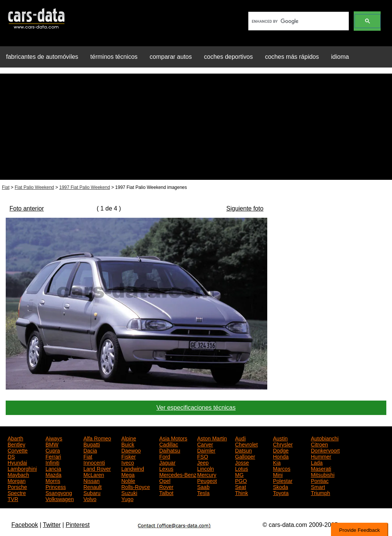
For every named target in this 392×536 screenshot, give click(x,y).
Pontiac (320, 480)
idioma (340, 57)
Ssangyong (59, 492)
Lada (317, 462)
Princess (56, 486)
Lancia (53, 468)
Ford (165, 456)
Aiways (54, 438)
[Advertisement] (196, 127)
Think (241, 492)
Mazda (53, 474)
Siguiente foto (245, 208)
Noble (128, 480)
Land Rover (97, 468)
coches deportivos (228, 57)
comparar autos (171, 57)
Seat (241, 486)
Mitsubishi (323, 474)
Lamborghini (22, 468)
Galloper (245, 456)
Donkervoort (325, 450)
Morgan (16, 480)
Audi (240, 438)
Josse (242, 462)
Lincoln (205, 468)
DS (11, 456)
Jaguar (167, 462)
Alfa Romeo (97, 438)
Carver (205, 444)
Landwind (133, 468)
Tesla (203, 492)
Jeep (203, 462)
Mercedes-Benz (178, 474)
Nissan (92, 480)
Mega (128, 474)
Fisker (129, 456)
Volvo (90, 498)
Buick (128, 444)
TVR (13, 498)
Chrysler (283, 444)
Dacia (90, 450)
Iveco (128, 462)
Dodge (281, 450)
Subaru (92, 492)
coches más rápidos (292, 57)
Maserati (321, 468)
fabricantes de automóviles (42, 57)
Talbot (166, 492)
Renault (93, 486)
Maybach (18, 474)
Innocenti (94, 462)
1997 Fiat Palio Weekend (85, 187)
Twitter (52, 525)
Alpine (129, 438)
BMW (52, 444)
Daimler (206, 450)
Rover (166, 486)
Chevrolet (246, 444)
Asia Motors (173, 438)
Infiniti (53, 462)
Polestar (283, 480)
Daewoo (131, 450)
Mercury (207, 474)
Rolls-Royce (136, 486)
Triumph (321, 492)
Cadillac (169, 444)
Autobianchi (325, 438)
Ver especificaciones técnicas (196, 408)
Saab (203, 486)
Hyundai (17, 462)
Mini (278, 474)
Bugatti (92, 444)
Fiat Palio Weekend (34, 187)
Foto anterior (27, 208)
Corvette (18, 450)
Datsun (243, 450)
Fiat (6, 187)
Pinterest (78, 525)
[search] (298, 21)
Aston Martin (212, 438)
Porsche (17, 486)
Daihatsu (170, 450)
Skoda (281, 486)
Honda (281, 456)
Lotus (241, 468)
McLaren (94, 474)
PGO (241, 480)
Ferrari (53, 456)
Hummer (321, 456)
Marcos (282, 468)
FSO (203, 456)
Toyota (281, 492)
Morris (53, 480)
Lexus (166, 468)
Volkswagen (60, 498)
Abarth (15, 438)
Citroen (319, 444)
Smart (318, 486)
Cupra (53, 450)
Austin (280, 438)
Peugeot (207, 480)
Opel (165, 480)
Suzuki (129, 492)
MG (239, 474)
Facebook (25, 525)
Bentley (16, 444)
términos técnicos (114, 57)
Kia (277, 462)
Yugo (127, 498)
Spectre (17, 492)
